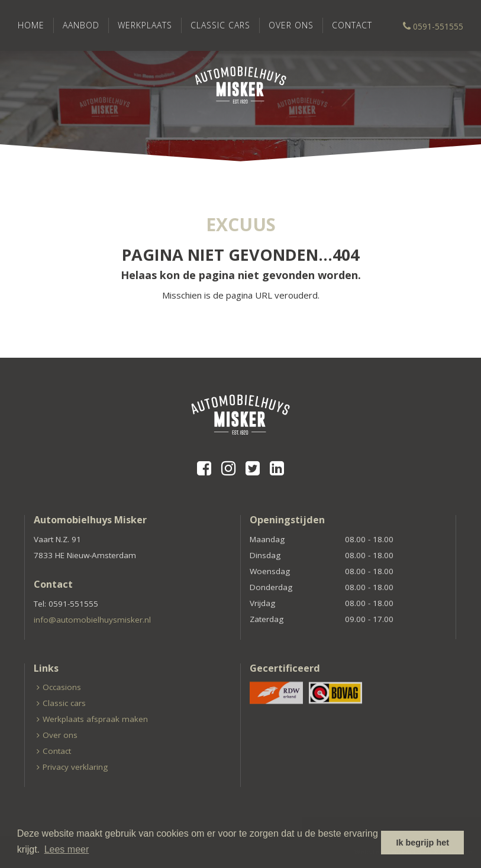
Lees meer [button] (67, 849)
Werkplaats (145, 25)
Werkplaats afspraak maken (95, 719)
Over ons (291, 25)
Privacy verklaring (75, 767)
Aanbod (81, 25)
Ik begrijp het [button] (422, 843)
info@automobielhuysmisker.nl (92, 620)
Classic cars (220, 25)
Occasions (62, 687)
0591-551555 (433, 26)
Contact (352, 25)
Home (31, 25)
